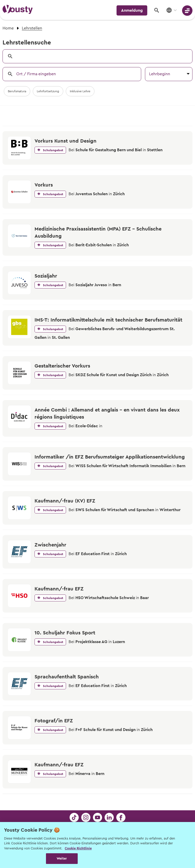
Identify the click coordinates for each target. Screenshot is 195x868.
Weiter (62, 858)
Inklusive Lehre (80, 91)
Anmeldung (132, 10)
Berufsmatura (17, 91)
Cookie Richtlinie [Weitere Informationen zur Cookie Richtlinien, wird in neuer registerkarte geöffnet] (78, 848)
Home (8, 28)
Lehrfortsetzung (48, 91)
